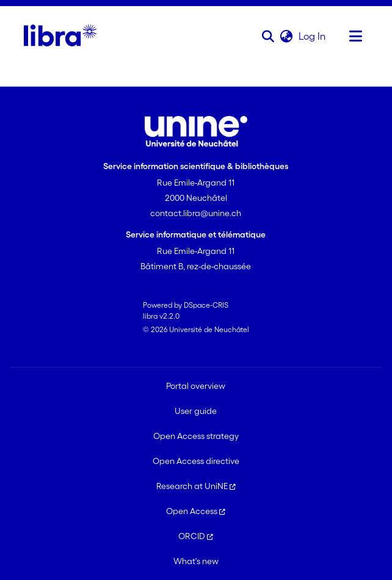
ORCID (196, 536)
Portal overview (196, 386)
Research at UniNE (196, 486)
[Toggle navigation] (356, 36)
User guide (196, 411)
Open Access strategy (196, 436)
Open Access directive (196, 461)
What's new (196, 561)
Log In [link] (313, 36)
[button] (268, 36)
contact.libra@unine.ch (196, 213)
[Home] (60, 36)
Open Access (196, 511)
